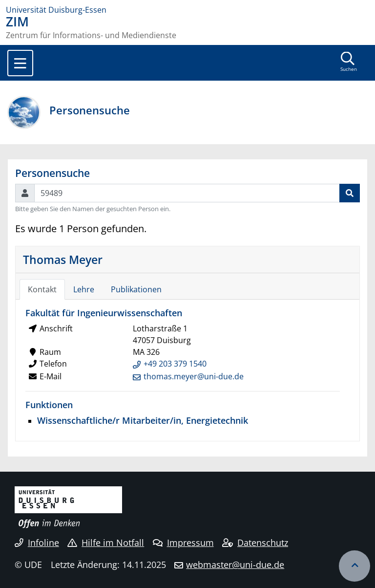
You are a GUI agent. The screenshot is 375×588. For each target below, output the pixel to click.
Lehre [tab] (84, 289)
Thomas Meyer (63, 260)
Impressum (183, 543)
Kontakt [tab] (42, 289)
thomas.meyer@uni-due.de (194, 376)
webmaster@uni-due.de (235, 565)
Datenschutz (255, 543)
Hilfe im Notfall (106, 543)
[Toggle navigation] (20, 63)
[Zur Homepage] (187, 10)
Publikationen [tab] (136, 289)
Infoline (37, 543)
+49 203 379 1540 (175, 364)
